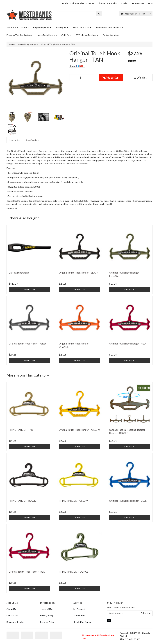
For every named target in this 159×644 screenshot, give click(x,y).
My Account (79, 609)
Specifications (32, 140)
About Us (11, 609)
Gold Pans (66, 35)
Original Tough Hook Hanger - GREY (28, 344)
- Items (134, 14)
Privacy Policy (47, 615)
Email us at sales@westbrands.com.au (78, 3)
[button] (140, 78)
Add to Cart (111, 77)
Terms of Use (47, 609)
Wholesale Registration (107, 3)
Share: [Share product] (77, 66)
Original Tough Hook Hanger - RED (127, 344)
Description (15, 140)
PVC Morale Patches (87, 35)
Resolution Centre (82, 622)
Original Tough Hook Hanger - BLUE (128, 501)
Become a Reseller (15, 622)
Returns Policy (47, 622)
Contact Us (12, 615)
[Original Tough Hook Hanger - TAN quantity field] (82, 78)
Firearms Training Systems (19, 35)
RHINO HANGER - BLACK (22, 501)
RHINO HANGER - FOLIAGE (74, 572)
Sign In (150, 3)
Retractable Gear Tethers (109, 27)
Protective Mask (111, 35)
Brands (125, 3)
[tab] (15, 140)
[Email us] (109, 620)
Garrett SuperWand (19, 273)
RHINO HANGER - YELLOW (73, 501)
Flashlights (62, 27)
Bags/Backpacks (42, 27)
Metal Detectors (82, 27)
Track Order (79, 615)
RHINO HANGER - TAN (21, 430)
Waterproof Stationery (18, 27)
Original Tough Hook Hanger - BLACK (78, 273)
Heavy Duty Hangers (47, 35)
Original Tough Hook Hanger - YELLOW (79, 430)
